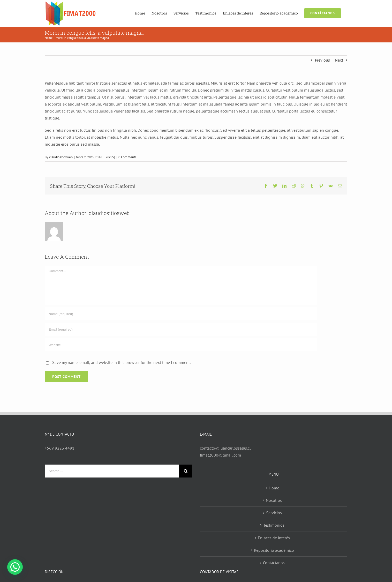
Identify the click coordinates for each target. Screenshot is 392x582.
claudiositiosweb (61, 157)
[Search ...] (112, 471)
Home (274, 488)
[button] (15, 567)
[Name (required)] (181, 314)
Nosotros (274, 500)
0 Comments (127, 157)
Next (339, 60)
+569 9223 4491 (60, 448)
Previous (322, 60)
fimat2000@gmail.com (220, 455)
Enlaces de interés (274, 538)
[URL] (181, 345)
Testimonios (274, 525)
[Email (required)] (181, 329)
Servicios (274, 513)
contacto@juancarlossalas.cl (225, 448)
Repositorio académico (274, 550)
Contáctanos (274, 563)
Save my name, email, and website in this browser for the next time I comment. (121, 362)
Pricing (110, 157)
